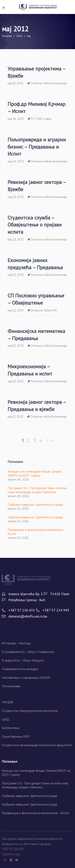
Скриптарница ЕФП (16, 737)
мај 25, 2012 (15, 83)
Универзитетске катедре (20, 669)
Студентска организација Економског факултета (37, 745)
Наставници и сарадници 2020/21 (26, 678)
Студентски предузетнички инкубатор (30, 711)
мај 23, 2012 (16, 197)
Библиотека (10, 728)
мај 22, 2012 (16, 275)
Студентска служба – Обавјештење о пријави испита (35, 225)
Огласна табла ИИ (44, 310)
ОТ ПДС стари (41, 119)
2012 (19, 36)
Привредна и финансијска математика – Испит (36, 813)
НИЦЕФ (8, 702)
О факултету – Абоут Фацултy (23, 660)
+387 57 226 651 (13, 849)
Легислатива (11, 686)
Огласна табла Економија (48, 83)
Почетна (7, 36)
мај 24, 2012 (16, 119)
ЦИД (5, 719)
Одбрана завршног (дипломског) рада (35, 505)
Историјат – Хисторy (16, 643)
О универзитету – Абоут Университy (28, 652)
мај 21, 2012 (15, 417)
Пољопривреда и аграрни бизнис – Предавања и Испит (37, 147)
